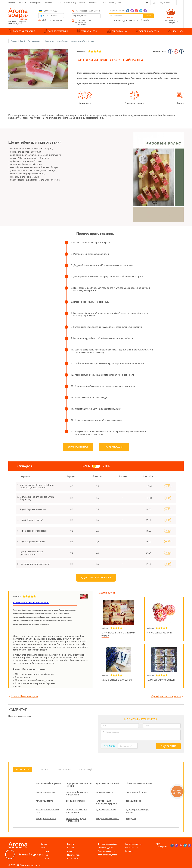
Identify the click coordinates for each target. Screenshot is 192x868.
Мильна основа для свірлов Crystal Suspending (37, 498)
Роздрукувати (114, 447)
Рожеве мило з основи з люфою (31, 602)
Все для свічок (131, 848)
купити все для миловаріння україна (106, 802)
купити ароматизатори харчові (137, 811)
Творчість (129, 851)
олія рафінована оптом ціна (47, 811)
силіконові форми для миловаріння (77, 793)
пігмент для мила (45, 801)
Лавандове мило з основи (161, 680)
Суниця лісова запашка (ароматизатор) (31, 553)
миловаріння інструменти (49, 783)
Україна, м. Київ (80, 16)
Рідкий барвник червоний (32, 542)
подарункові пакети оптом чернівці (79, 785)
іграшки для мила (105, 792)
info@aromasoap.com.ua (52, 20)
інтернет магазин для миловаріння (77, 811)
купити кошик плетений (108, 783)
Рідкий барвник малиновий (33, 531)
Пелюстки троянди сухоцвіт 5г (35, 564)
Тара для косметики (107, 851)
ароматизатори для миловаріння (76, 820)
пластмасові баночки (136, 792)
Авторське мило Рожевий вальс (83, 41)
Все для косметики (133, 844)
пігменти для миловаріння (139, 783)
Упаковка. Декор (105, 848)
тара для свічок (134, 801)
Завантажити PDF (78, 447)
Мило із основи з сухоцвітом (117, 680)
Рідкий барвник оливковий (33, 509)
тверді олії (131, 818)
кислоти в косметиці (46, 792)
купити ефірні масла (106, 810)
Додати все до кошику (96, 578)
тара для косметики (46, 818)
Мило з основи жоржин (159, 633)
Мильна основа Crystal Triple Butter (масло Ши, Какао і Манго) (37, 486)
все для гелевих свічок (107, 818)
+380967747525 (50, 11)
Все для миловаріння (108, 844)
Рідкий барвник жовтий (31, 520)
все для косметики (75, 801)
